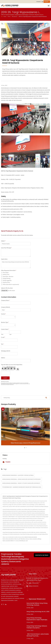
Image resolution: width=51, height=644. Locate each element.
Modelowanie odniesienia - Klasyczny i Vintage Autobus (18, 475)
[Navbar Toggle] (49, 6)
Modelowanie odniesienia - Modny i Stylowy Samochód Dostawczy (21, 483)
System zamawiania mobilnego (35, 539)
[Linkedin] (6, 604)
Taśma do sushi (17, 539)
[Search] (22, 398)
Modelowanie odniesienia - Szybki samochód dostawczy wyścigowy (21, 479)
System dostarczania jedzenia (8, 539)
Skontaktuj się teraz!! (42, 555)
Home (5, 16)
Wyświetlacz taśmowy (25, 539)
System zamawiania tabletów (8, 541)
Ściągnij (7, 462)
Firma (9, 16)
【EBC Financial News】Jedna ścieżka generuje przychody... (38, 635)
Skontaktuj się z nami (24, 541)
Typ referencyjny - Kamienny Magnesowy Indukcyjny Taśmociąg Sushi (22, 487)
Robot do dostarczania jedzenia (31, 537)
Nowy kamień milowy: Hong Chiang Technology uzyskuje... (37, 604)
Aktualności (15, 16)
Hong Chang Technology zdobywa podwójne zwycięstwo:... (37, 627)
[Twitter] (4, 604)
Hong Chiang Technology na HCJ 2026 (38, 612)
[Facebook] (2, 604)
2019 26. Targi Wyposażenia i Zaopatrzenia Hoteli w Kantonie (33, 16)
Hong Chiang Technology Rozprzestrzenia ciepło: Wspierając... (37, 619)
